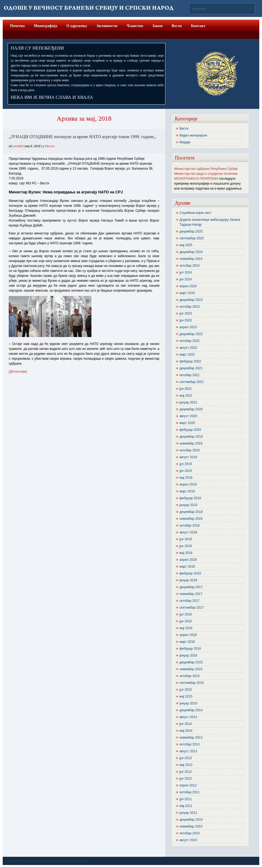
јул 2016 (185, 614)
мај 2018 (186, 553)
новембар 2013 (191, 738)
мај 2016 (186, 628)
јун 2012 (185, 779)
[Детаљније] (18, 371)
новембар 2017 (191, 594)
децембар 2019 (191, 437)
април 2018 (188, 560)
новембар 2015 (191, 669)
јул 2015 (185, 690)
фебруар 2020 (190, 430)
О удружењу (77, 26)
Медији (185, 142)
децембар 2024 (191, 252)
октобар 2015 (189, 676)
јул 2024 (185, 272)
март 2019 (187, 491)
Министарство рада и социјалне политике (206, 174)
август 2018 (188, 532)
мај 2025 (186, 245)
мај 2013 (186, 765)
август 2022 (188, 348)
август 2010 (188, 840)
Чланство (135, 26)
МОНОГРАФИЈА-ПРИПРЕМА (196, 179)
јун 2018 (185, 546)
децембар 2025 (191, 231)
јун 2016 (185, 621)
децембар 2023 (191, 300)
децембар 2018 (191, 512)
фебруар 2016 (190, 649)
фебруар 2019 (190, 498)
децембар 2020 (191, 409)
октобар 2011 (189, 792)
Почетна (17, 26)
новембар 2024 (191, 259)
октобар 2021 (189, 375)
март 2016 (187, 642)
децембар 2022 (191, 334)
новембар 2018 (191, 519)
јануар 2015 (188, 703)
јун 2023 (185, 320)
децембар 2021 (191, 368)
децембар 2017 (191, 587)
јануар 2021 (188, 402)
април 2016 (188, 635)
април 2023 (188, 327)
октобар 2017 (189, 601)
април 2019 (188, 484)
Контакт (198, 26)
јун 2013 (185, 758)
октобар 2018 (189, 526)
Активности (107, 26)
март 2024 (187, 293)
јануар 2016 (188, 655)
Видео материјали (193, 135)
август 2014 (188, 717)
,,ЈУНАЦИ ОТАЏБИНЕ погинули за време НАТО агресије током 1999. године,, (82, 137)
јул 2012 (185, 772)
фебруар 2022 (190, 361)
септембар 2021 (191, 382)
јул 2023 (185, 313)
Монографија (46, 26)
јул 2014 (185, 724)
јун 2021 (185, 389)
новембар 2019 (191, 443)
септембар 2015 (191, 683)
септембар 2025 (191, 238)
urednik (18, 146)
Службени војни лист (195, 213)
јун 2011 (185, 799)
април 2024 (188, 286)
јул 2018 (185, 539)
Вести (177, 26)
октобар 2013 (189, 744)
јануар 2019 (188, 505)
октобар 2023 (189, 307)
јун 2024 (185, 279)
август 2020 (188, 416)
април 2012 (188, 785)
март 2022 (187, 355)
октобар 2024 (189, 266)
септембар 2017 (191, 608)
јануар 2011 (188, 813)
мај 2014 (186, 731)
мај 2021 (186, 396)
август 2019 (188, 457)
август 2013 (188, 751)
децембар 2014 (191, 710)
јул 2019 (185, 464)
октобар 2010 (189, 833)
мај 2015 (186, 696)
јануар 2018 (188, 580)
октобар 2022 (189, 341)
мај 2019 (186, 478)
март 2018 (187, 567)
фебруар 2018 (190, 573)
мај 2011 (186, 806)
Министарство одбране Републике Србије (206, 169)
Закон (157, 26)
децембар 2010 (191, 820)
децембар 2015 (191, 662)
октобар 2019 (189, 450)
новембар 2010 (191, 826)
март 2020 (187, 423)
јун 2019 (185, 471)
